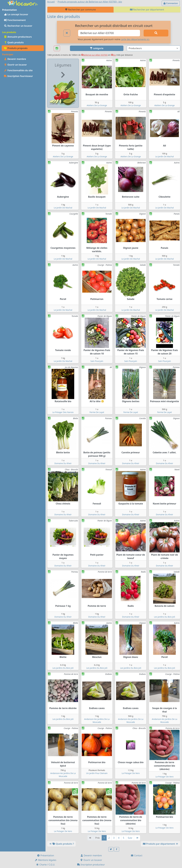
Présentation (45, 855)
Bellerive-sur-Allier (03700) (94, 55)
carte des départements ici (135, 39)
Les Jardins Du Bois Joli (165, 617)
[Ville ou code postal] (109, 33)
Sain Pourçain (97, 361)
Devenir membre (15, 59)
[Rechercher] (156, 33)
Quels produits (14, 42)
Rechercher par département (147, 10)
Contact (136, 855)
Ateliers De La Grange (97, 105)
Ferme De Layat (97, 412)
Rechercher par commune (80, 10)
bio (114, 55)
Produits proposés (16, 48)
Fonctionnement (15, 20)
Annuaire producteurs (18, 37)
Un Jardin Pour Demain (97, 773)
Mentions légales (45, 860)
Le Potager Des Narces (63, 412)
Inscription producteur (91, 865)
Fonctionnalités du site (18, 70)
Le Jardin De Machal (165, 156)
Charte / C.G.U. (45, 865)
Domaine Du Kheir (63, 463)
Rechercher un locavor (18, 26)
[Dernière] (137, 838)
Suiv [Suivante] (130, 838)
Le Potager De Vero (131, 773)
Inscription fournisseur (18, 76)
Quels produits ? (61, 844)
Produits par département (161, 844)
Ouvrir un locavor (15, 65)
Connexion (171, 3)
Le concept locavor (16, 14)
